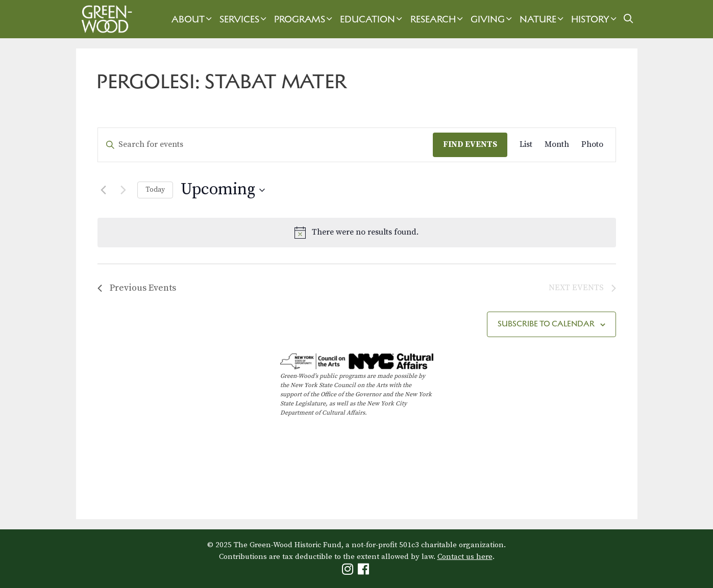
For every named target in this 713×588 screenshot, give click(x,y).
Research (438, 19)
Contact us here (465, 557)
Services (244, 19)
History (595, 19)
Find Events (470, 144)
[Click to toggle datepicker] (223, 190)
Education (372, 19)
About (193, 19)
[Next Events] (124, 190)
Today (155, 190)
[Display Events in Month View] (557, 145)
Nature (543, 19)
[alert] (357, 233)
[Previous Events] (104, 190)
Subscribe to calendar (546, 324)
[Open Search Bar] (628, 19)
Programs (304, 19)
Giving (493, 19)
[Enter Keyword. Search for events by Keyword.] (265, 145)
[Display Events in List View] (526, 145)
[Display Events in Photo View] (592, 145)
